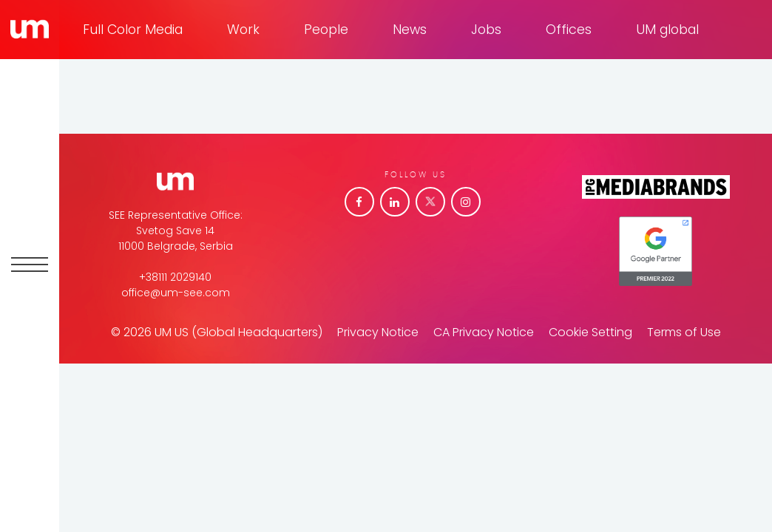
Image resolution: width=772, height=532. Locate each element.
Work (243, 30)
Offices (569, 30)
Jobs (486, 30)
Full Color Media (133, 30)
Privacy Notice (378, 332)
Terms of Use (684, 332)
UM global (667, 30)
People (326, 30)
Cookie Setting (590, 332)
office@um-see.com (176, 293)
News (410, 30)
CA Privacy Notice (484, 332)
